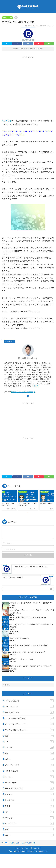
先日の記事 (7, 121)
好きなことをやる (29, 765)
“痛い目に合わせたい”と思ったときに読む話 (28, 617)
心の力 (29, 835)
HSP (29, 812)
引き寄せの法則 (29, 771)
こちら (36, 386)
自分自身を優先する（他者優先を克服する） (28, 652)
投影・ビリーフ (29, 707)
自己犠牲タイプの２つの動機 (21, 659)
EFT (29, 742)
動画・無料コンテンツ (29, 788)
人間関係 (29, 748)
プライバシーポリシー (23, 848)
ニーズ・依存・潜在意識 (29, 718)
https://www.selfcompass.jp (23, 392)
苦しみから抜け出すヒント (29, 730)
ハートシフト (29, 824)
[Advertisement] (28, 88)
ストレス (29, 777)
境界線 (29, 759)
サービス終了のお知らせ (19, 638)
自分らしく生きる (7, 18)
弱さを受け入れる (29, 712)
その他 (29, 806)
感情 (29, 736)
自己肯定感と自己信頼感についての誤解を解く (29, 645)
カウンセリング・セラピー (29, 724)
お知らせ (29, 818)
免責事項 (36, 848)
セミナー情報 (29, 783)
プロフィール (15, 631)
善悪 (29, 829)
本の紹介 (29, 794)
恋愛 (29, 753)
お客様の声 (29, 800)
